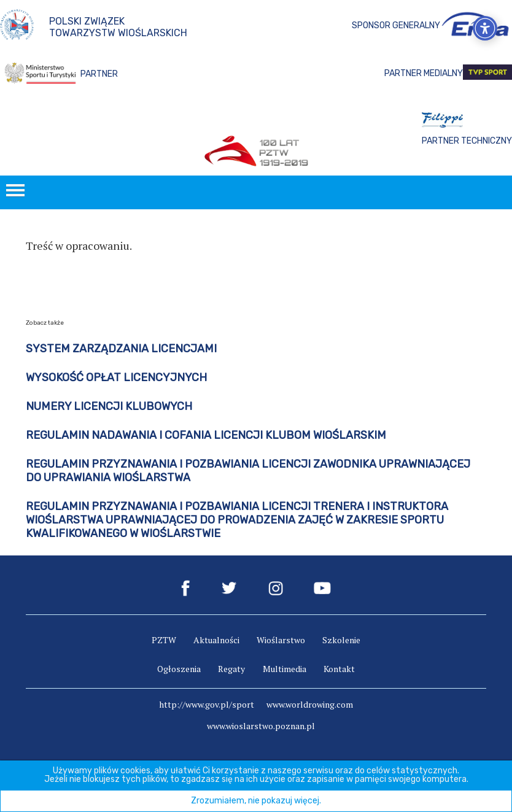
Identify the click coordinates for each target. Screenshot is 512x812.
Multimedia (285, 669)
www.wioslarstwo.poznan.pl (261, 726)
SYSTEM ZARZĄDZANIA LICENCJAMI (121, 349)
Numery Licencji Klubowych (109, 406)
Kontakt (339, 669)
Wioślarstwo (281, 640)
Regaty (231, 669)
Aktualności (216, 640)
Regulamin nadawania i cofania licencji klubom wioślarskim (206, 435)
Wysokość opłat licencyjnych (116, 377)
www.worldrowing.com (310, 704)
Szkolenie (341, 640)
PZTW (164, 640)
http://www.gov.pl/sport (207, 704)
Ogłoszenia (179, 669)
